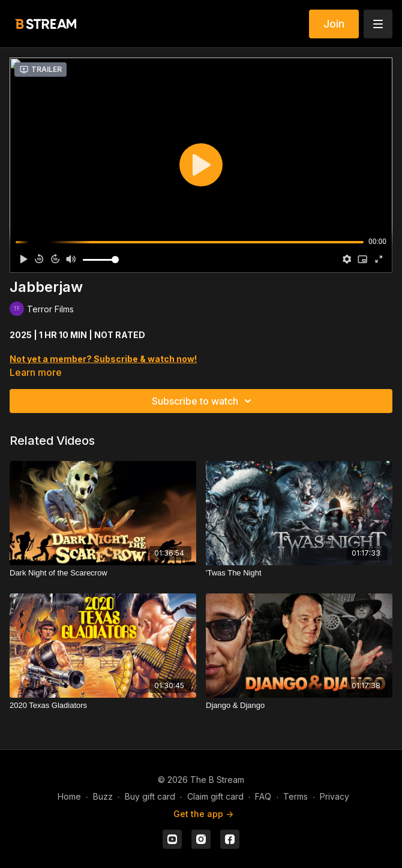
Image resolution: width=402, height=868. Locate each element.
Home (69, 796)
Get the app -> (203, 814)
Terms (295, 796)
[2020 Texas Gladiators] (103, 706)
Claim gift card (215, 796)
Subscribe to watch (203, 401)
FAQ (263, 796)
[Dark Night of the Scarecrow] (103, 573)
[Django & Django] (299, 706)
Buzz (103, 796)
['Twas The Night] (299, 573)
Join (334, 24)
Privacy (334, 796)
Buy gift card (150, 796)
